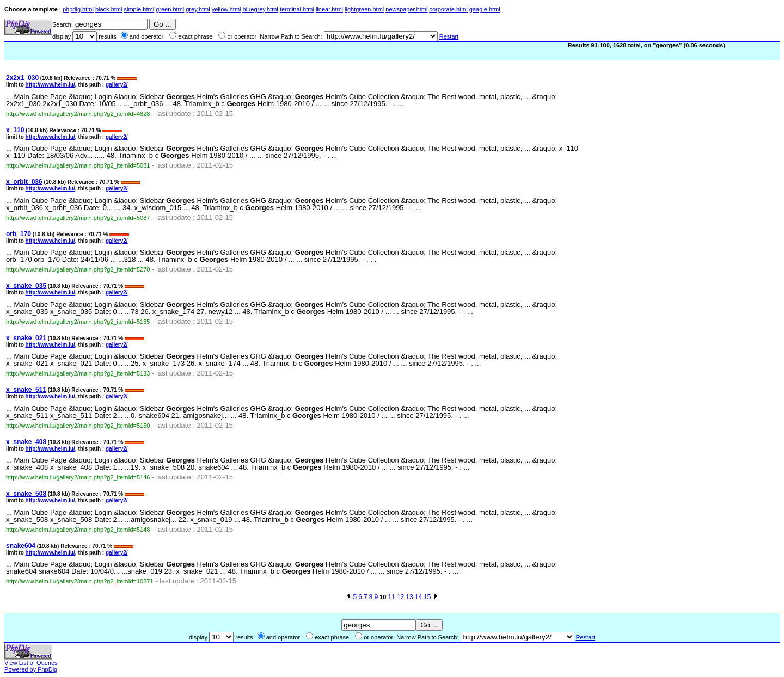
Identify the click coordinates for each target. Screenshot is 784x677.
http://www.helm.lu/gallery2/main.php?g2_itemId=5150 (78, 426)
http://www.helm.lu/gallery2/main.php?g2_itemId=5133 (78, 373)
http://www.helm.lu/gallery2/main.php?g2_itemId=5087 (78, 218)
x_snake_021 (26, 338)
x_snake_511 (26, 390)
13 (409, 597)
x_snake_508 (26, 494)
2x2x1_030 (22, 78)
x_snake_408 (26, 442)
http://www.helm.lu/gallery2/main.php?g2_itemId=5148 (78, 530)
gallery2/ (117, 85)
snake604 (21, 546)
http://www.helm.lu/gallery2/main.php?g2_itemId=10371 (80, 581)
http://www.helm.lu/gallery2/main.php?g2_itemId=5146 (78, 477)
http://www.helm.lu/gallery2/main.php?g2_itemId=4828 (78, 114)
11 (392, 597)
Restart (449, 36)
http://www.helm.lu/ (50, 85)
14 (418, 597)
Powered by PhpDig (31, 669)
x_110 (15, 130)
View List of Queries (31, 663)
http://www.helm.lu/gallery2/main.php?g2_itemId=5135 (78, 322)
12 (400, 597)
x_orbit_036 (24, 182)
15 (427, 597)
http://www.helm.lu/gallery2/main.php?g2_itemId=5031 (78, 165)
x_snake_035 (26, 286)
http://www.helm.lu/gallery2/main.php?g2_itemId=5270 (78, 269)
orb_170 (19, 234)
